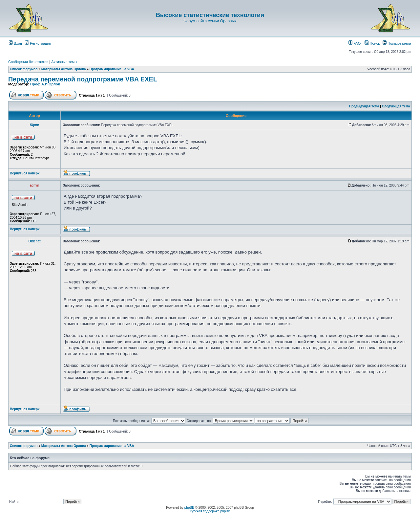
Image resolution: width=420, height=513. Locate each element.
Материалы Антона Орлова (64, 69)
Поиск (372, 43)
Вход (15, 43)
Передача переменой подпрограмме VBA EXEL (83, 79)
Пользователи (397, 43)
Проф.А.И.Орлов (45, 84)
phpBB (189, 508)
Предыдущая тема (364, 106)
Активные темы (64, 62)
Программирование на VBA (112, 69)
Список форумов (24, 69)
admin (34, 185)
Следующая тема (396, 106)
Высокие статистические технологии (210, 15)
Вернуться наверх (25, 173)
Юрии (35, 125)
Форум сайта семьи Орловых (210, 21)
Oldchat (34, 241)
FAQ (355, 43)
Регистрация (38, 43)
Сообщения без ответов (28, 62)
